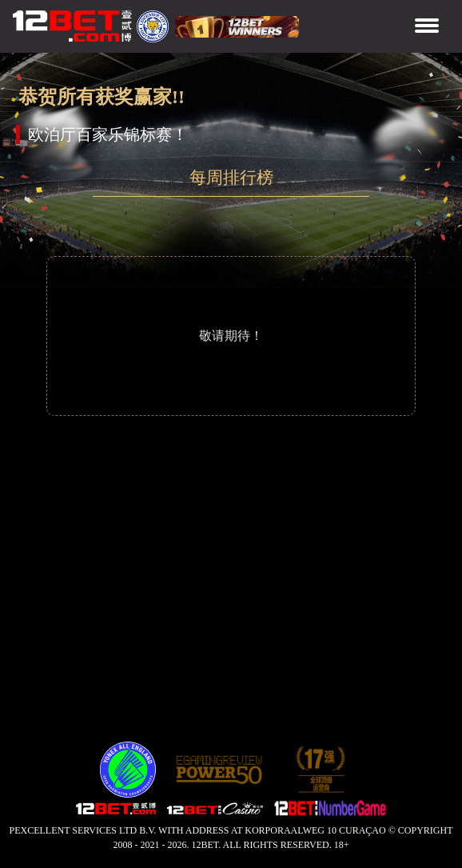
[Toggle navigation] (427, 27)
